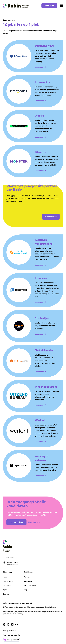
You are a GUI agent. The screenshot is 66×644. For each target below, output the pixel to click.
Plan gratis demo (16, 522)
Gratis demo (49, 6)
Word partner (51, 217)
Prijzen (5, 590)
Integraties (28, 581)
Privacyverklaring (9, 631)
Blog (25, 590)
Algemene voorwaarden (12, 635)
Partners (27, 577)
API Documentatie (30, 585)
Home (5, 577)
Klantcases (7, 585)
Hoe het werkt (8, 581)
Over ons (6, 594)
